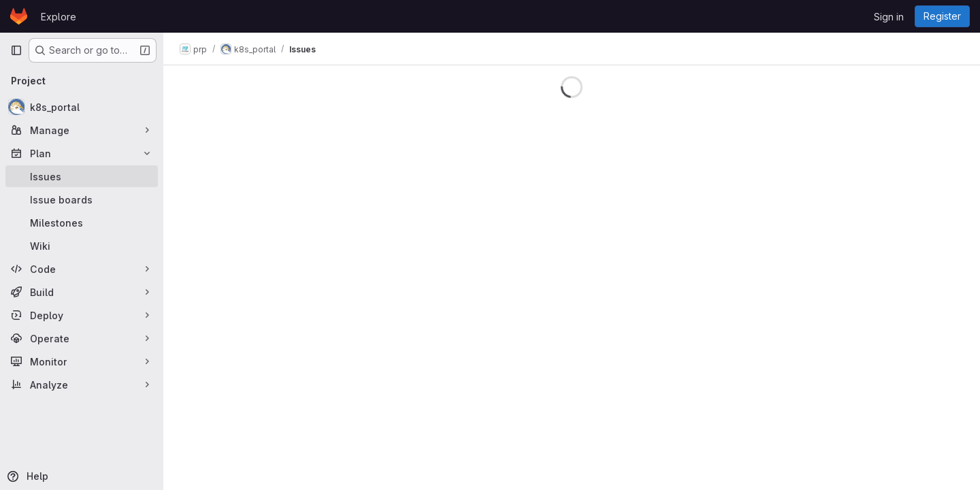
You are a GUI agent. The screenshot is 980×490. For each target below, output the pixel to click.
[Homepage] (19, 16)
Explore (59, 17)
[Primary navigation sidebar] (16, 50)
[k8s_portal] (82, 107)
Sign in (889, 17)
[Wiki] (82, 246)
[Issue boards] (82, 199)
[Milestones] (82, 223)
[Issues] (82, 176)
